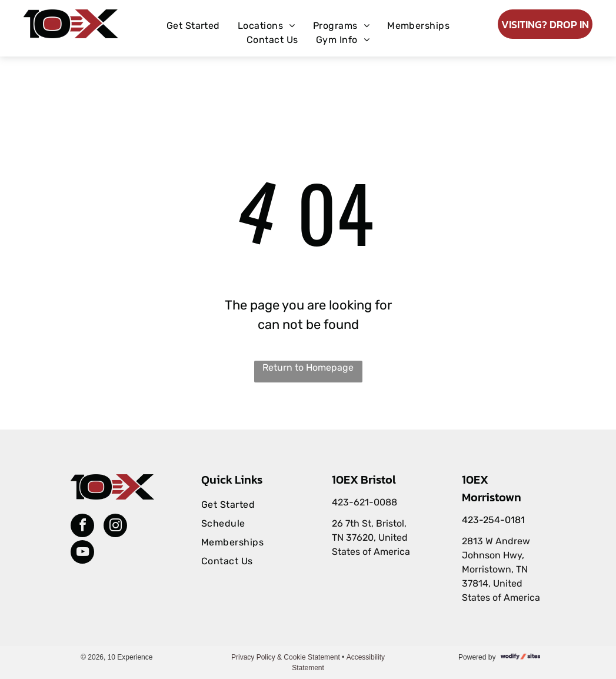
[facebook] (82, 527)
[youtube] (82, 553)
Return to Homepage (308, 367)
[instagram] (115, 527)
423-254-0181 (493, 520)
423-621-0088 (364, 502)
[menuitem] (193, 26)
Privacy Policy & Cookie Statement (286, 657)
